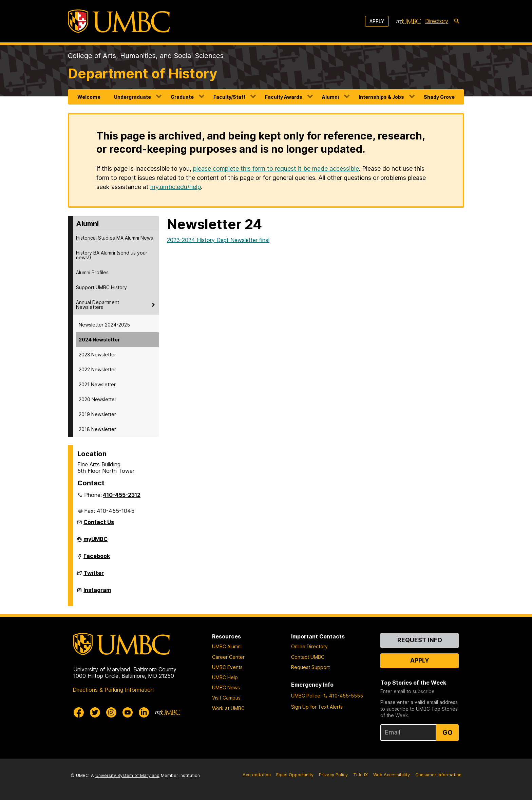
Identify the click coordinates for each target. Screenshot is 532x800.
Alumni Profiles (92, 272)
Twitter (94, 576)
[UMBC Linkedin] (144, 712)
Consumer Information (438, 775)
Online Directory (309, 646)
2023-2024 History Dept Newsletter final (218, 240)
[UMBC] (119, 21)
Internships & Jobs (381, 97)
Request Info (420, 640)
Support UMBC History (101, 287)
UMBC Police (306, 696)
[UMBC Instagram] (111, 712)
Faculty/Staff (229, 97)
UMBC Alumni (227, 646)
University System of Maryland (127, 775)
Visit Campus (226, 698)
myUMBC (96, 542)
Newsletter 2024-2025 (104, 325)
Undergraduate (132, 97)
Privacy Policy (333, 775)
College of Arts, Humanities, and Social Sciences (146, 56)
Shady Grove (439, 97)
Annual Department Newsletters (98, 305)
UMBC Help (225, 677)
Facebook (97, 559)
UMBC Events (227, 667)
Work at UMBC (228, 708)
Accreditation (257, 775)
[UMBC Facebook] (79, 712)
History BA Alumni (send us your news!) (112, 255)
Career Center (228, 657)
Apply (377, 21)
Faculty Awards (284, 97)
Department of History (142, 73)
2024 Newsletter (99, 340)
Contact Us (99, 522)
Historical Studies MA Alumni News (115, 238)
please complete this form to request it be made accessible (276, 169)
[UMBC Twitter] (95, 712)
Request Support (310, 667)
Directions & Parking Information (113, 690)
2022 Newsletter (97, 369)
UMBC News (226, 687)
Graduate (182, 97)
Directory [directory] (437, 21)
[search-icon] (457, 21)
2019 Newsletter (97, 414)
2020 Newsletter (98, 399)
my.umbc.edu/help (176, 187)
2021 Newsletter (97, 384)
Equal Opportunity (295, 775)
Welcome (89, 97)
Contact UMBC (308, 657)
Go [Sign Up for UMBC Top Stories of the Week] (448, 732)
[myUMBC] (408, 21)
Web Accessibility (392, 775)
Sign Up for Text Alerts (317, 707)
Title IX (360, 775)
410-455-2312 (122, 495)
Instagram (97, 593)
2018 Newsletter (97, 429)
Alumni (330, 97)
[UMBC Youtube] (128, 712)
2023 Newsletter (97, 355)
